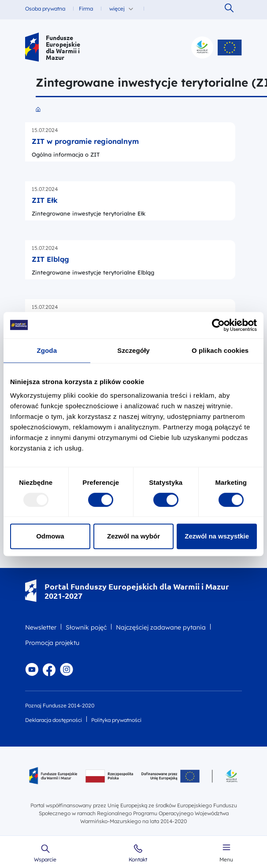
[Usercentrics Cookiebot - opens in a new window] (218, 325)
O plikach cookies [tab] (220, 350)
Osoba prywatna (45, 9)
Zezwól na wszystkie (217, 536)
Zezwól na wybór (133, 536)
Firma (86, 9)
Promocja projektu (52, 643)
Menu (226, 860)
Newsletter (41, 627)
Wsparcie (45, 860)
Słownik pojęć (86, 627)
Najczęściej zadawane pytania (161, 627)
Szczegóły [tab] (133, 350)
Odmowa (50, 536)
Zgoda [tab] (47, 350)
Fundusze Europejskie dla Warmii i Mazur (63, 48)
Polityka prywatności (116, 720)
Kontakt (138, 860)
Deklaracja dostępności (54, 720)
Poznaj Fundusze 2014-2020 (60, 705)
